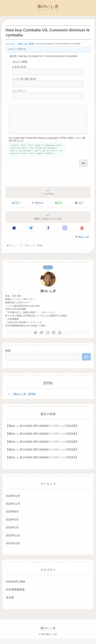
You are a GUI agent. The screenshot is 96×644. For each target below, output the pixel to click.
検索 (8, 356)
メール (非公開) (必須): (24, 79)
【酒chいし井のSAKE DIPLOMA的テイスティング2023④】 (42, 439)
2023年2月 (12, 525)
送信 (83, 169)
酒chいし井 (48, 296)
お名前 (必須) (19, 67)
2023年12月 (13, 501)
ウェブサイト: (20, 91)
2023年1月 (12, 533)
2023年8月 (12, 517)
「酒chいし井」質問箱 (25, 44)
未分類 (10, 603)
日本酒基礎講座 (15, 595)
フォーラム (10, 44)
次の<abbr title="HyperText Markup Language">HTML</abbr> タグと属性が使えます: (47, 145)
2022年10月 (13, 549)
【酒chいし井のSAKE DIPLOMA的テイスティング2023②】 (42, 455)
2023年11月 (13, 509)
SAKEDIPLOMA (15, 587)
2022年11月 (13, 541)
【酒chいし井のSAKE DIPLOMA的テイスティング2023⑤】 (42, 431)
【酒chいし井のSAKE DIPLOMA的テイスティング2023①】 (42, 463)
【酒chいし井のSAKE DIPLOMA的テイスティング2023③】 (42, 447)
